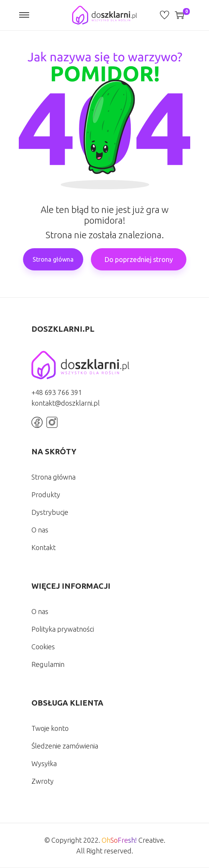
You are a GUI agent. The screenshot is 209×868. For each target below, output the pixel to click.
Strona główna (53, 259)
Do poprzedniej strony (139, 259)
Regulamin (48, 664)
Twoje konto (50, 728)
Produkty (46, 495)
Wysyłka (44, 763)
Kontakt (44, 547)
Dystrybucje (50, 512)
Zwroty (43, 781)
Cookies (43, 647)
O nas (40, 530)
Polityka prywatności (63, 629)
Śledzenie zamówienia (65, 746)
